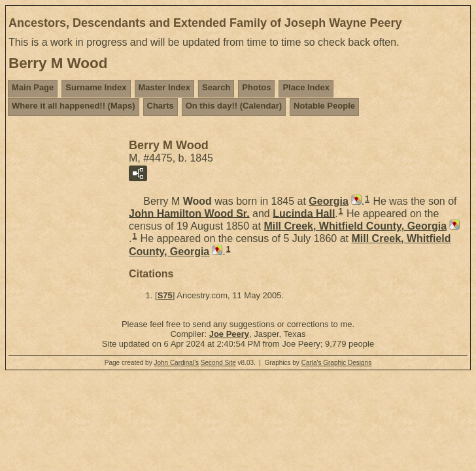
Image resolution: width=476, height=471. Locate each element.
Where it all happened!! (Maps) (74, 106)
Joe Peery (229, 334)
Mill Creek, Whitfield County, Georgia (355, 226)
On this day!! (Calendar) (234, 106)
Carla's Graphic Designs (337, 363)
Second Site (218, 363)
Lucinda (304, 213)
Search (216, 87)
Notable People (324, 106)
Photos (256, 87)
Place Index (306, 87)
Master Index (164, 87)
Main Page (33, 87)
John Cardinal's (176, 363)
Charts (161, 106)
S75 (165, 295)
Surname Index (96, 87)
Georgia (328, 201)
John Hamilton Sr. (189, 213)
